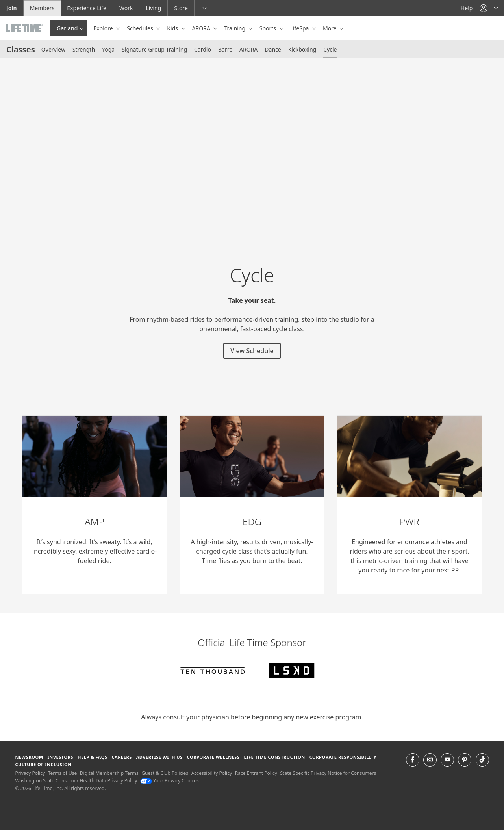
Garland (67, 28)
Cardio (203, 49)
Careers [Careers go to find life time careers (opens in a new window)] (121, 757)
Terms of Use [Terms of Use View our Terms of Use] (62, 773)
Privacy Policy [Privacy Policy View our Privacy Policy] (30, 773)
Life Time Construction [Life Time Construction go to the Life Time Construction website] (274, 757)
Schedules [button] (141, 28)
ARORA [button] (202, 28)
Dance (273, 49)
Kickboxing (302, 49)
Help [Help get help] (467, 8)
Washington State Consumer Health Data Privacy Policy (76, 781)
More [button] (330, 28)
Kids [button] (173, 28)
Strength (84, 49)
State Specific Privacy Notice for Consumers (328, 773)
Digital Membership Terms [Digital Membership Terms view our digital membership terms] (109, 773)
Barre (225, 49)
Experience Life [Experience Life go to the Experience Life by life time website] (87, 8)
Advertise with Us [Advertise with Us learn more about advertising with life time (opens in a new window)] (159, 757)
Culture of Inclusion (43, 764)
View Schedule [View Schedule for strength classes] (252, 351)
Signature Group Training (154, 49)
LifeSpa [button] (300, 28)
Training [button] (235, 28)
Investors (60, 757)
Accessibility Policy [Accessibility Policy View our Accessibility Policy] (212, 773)
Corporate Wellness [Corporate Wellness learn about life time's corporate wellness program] (213, 757)
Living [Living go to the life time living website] (153, 8)
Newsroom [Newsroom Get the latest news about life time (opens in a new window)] (29, 757)
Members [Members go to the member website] (42, 8)
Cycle (330, 49)
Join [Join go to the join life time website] (12, 8)
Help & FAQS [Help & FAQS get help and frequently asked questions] (93, 757)
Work (126, 8)
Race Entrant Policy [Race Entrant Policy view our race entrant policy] (256, 773)
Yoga (108, 49)
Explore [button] (104, 28)
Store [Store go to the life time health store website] (181, 8)
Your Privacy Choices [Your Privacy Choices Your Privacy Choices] (170, 781)
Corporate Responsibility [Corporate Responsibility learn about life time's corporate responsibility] (343, 757)
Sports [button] (269, 28)
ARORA (248, 49)
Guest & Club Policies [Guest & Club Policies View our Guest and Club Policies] (165, 773)
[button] (489, 8)
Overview (53, 49)
